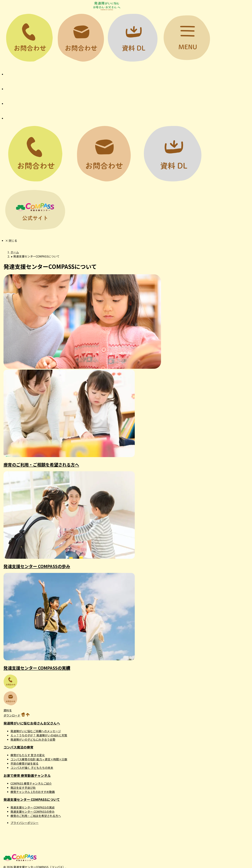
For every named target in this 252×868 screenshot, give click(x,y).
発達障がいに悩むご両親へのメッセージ (36, 731)
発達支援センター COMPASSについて (32, 799)
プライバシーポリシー (24, 823)
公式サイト (35, 210)
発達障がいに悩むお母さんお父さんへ (32, 723)
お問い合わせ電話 (29, 38)
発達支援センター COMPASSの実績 (37, 668)
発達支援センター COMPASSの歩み (37, 566)
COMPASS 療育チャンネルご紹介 (31, 783)
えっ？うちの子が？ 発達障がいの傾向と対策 (39, 735)
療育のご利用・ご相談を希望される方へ (41, 465)
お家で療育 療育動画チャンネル (27, 775)
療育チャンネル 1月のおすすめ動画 (33, 792)
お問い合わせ (81, 38)
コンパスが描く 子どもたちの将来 (32, 768)
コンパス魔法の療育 (18, 747)
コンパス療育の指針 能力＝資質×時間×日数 (39, 759)
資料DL (133, 38)
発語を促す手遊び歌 (23, 788)
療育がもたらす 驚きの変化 (28, 755)
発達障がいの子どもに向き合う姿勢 (33, 739)
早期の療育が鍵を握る (24, 763)
